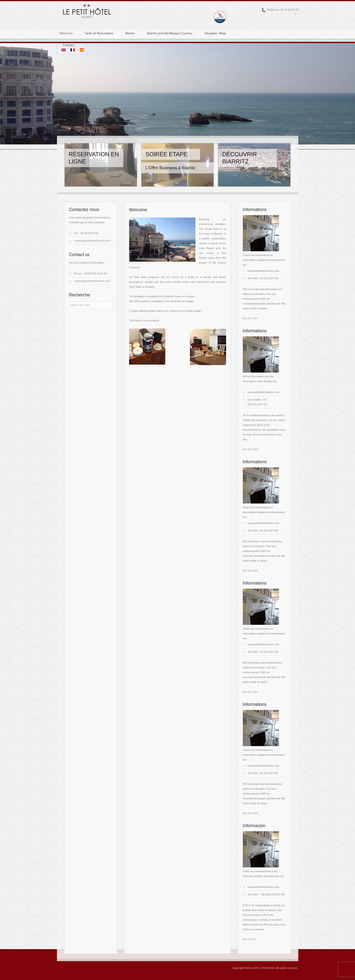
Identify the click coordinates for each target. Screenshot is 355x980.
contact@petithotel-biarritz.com (92, 241)
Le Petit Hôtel (267, 968)
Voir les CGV (250, 318)
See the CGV (251, 449)
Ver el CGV (249, 939)
